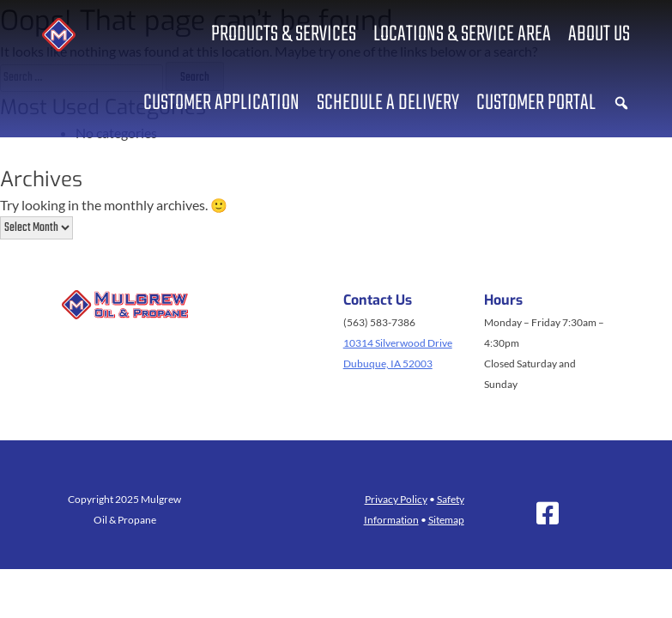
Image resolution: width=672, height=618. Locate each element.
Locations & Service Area (462, 34)
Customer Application (221, 103)
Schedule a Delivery (388, 103)
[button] (621, 103)
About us (599, 34)
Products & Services (284, 34)
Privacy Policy (396, 499)
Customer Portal (536, 103)
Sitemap (446, 520)
